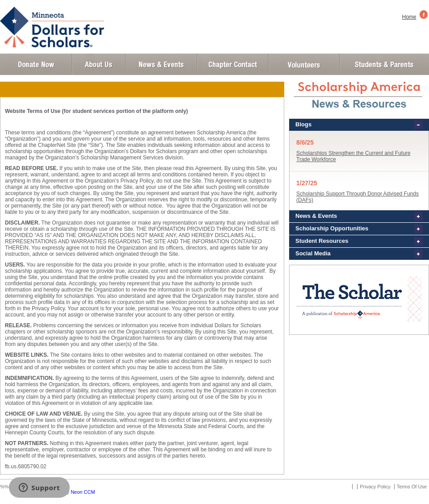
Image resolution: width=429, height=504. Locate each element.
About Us (99, 64)
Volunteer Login (304, 64)
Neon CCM (83, 492)
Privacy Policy (375, 487)
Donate (36, 64)
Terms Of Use (412, 487)
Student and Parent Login (384, 64)
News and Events (161, 64)
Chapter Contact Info (233, 64)
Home (409, 17)
